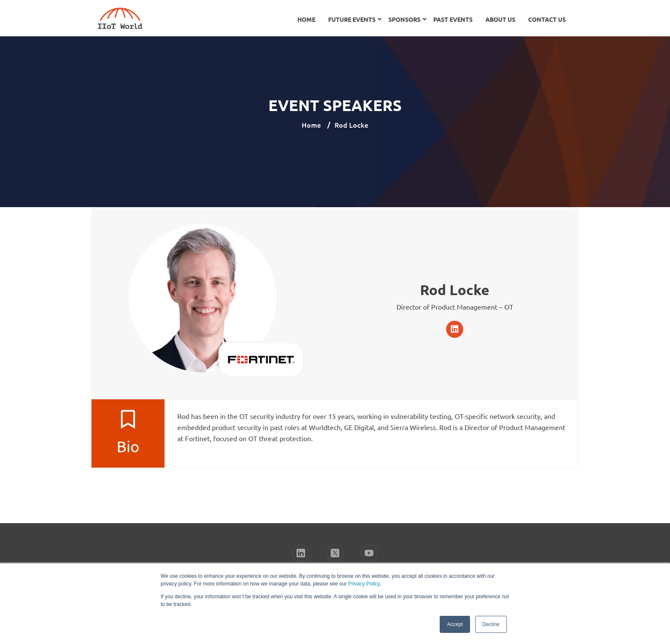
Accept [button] (455, 624)
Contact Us (547, 19)
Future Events (352, 19)
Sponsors (404, 19)
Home (306, 19)
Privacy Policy (364, 584)
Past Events (453, 19)
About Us (500, 19)
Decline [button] (491, 624)
